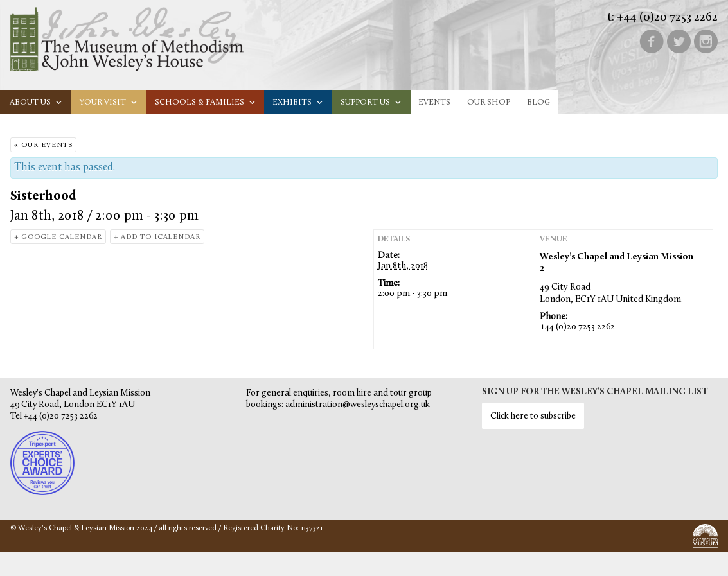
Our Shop (489, 102)
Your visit (109, 102)
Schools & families (206, 102)
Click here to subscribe (533, 416)
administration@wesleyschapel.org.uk (358, 405)
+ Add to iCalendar (157, 237)
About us (36, 102)
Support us (371, 102)
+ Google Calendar (58, 237)
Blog (538, 102)
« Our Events (43, 145)
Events (434, 102)
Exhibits (298, 102)
